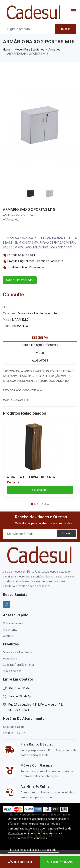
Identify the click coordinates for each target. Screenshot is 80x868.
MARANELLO (20, 320)
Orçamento (10, 630)
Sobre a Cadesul (13, 623)
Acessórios (10, 658)
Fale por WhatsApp (21, 696)
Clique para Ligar (20, 862)
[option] (30, 193)
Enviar (66, 533)
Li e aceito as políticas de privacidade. (34, 850)
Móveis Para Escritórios (29, 50)
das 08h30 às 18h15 (16, 733)
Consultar (40, 490)
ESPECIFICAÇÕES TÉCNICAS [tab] (40, 345)
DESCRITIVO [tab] (40, 338)
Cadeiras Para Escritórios (19, 665)
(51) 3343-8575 (19, 688)
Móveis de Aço (12, 671)
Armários (54, 50)
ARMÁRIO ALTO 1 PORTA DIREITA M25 (31, 477)
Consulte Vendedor (20, 280)
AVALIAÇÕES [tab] (40, 361)
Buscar (66, 29)
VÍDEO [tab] (40, 353)
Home (7, 50)
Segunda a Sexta (14, 727)
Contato (8, 636)
